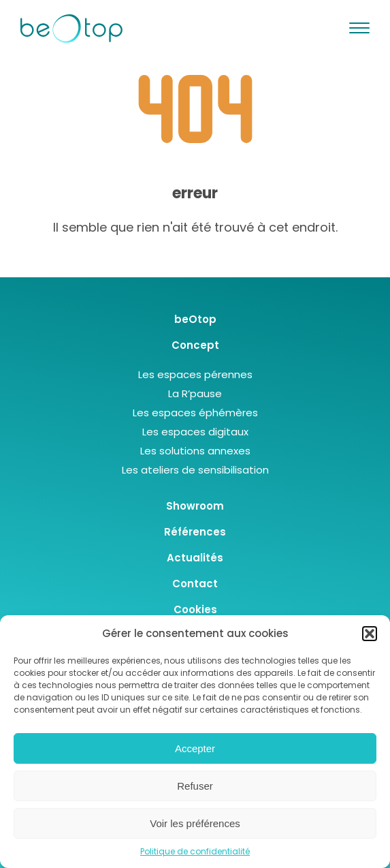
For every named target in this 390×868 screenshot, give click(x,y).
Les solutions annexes (195, 451)
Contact (195, 584)
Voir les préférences (195, 823)
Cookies (195, 609)
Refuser (195, 786)
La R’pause (195, 393)
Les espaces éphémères (195, 413)
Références (195, 532)
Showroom (195, 506)
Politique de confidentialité (195, 851)
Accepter (195, 748)
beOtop (195, 319)
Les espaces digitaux (195, 432)
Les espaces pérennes (195, 374)
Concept (195, 345)
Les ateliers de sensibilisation (195, 470)
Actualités (195, 558)
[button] (370, 634)
